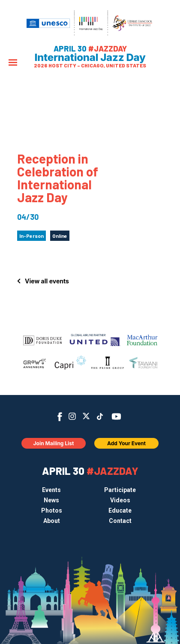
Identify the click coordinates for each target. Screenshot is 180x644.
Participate (120, 490)
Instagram (72, 416)
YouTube (116, 416)
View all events (47, 281)
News (51, 500)
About (52, 521)
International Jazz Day (90, 58)
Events (51, 490)
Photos (52, 510)
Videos (120, 500)
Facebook (60, 417)
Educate (120, 510)
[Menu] (13, 63)
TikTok (100, 416)
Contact (120, 521)
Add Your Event (126, 443)
